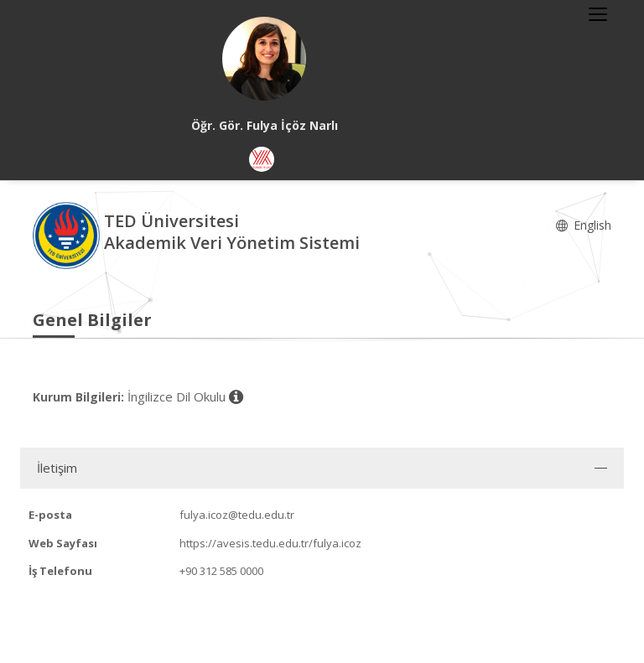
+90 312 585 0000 (221, 571)
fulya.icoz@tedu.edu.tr (237, 515)
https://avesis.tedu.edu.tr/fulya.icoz (270, 543)
